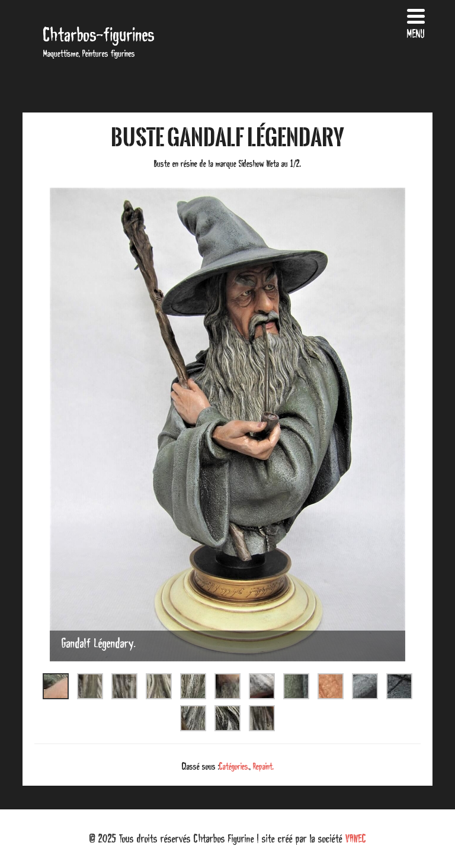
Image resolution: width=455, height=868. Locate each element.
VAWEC (356, 838)
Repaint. (263, 766)
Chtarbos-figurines (99, 35)
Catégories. (234, 766)
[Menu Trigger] (416, 22)
